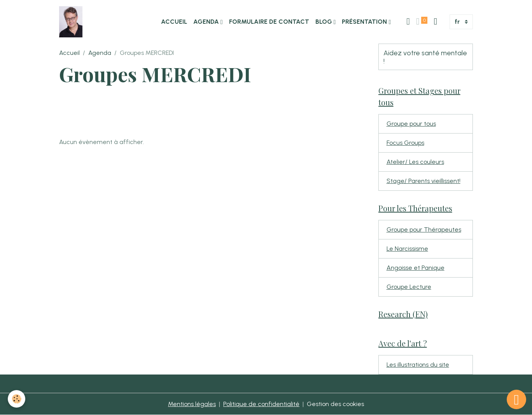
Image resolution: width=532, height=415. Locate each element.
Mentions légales (192, 404)
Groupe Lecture (409, 287)
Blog (325, 22)
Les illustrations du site (418, 365)
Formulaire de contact (269, 22)
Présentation (365, 22)
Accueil (174, 22)
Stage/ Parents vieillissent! (423, 181)
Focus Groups (405, 143)
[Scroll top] (516, 399)
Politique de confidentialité (261, 404)
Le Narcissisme (407, 249)
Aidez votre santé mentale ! (425, 57)
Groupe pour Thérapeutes (424, 229)
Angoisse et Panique (416, 268)
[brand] (72, 22)
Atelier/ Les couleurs (415, 162)
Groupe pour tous (411, 124)
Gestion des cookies (335, 404)
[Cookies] (17, 399)
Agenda (207, 22)
